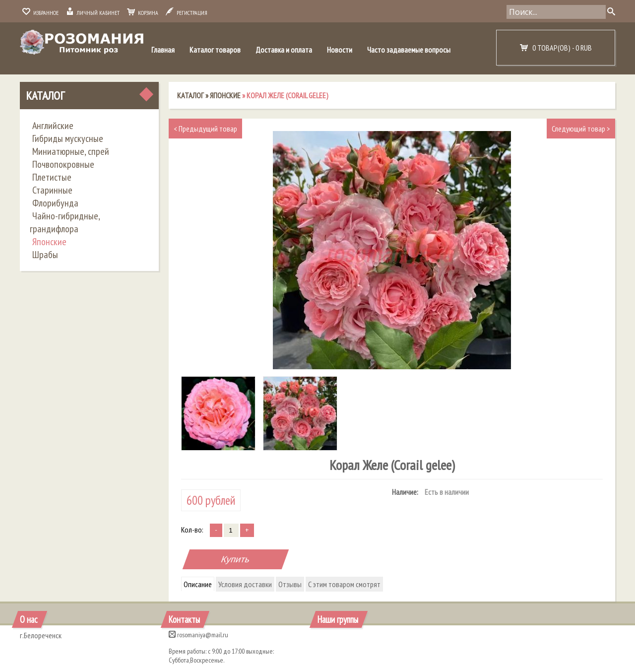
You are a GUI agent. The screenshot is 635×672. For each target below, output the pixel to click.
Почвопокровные (63, 164)
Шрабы (45, 255)
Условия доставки (245, 584)
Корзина (143, 13)
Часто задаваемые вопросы (409, 50)
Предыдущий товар (205, 129)
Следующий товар (581, 129)
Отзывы (290, 584)
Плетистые (52, 177)
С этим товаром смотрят (344, 584)
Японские (49, 242)
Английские (53, 126)
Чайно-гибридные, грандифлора (65, 222)
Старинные (52, 190)
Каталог (45, 96)
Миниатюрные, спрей (71, 151)
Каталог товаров (215, 50)
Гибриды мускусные (68, 138)
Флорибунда (55, 203)
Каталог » (193, 95)
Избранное (40, 13)
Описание (198, 584)
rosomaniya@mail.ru (198, 635)
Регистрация (187, 13)
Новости (340, 50)
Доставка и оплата (284, 50)
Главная (163, 50)
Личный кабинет (93, 13)
